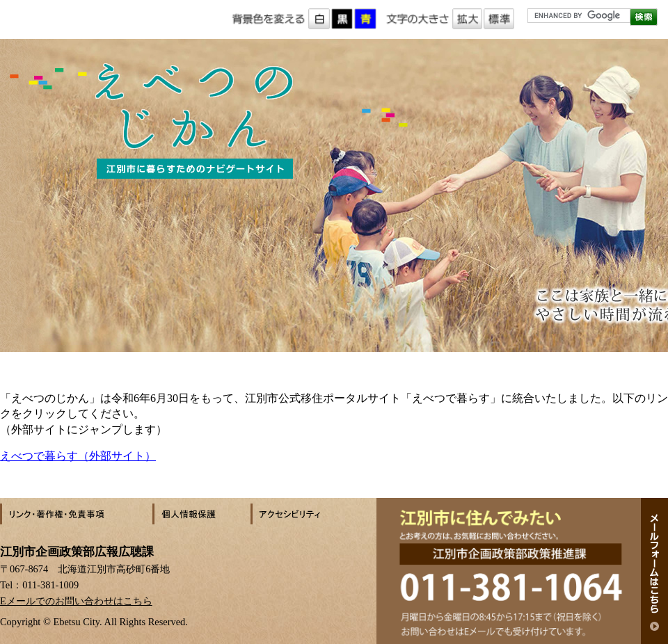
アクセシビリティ (299, 514)
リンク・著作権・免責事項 (76, 514)
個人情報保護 (201, 514)
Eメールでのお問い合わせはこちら (76, 601)
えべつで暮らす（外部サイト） (78, 456)
